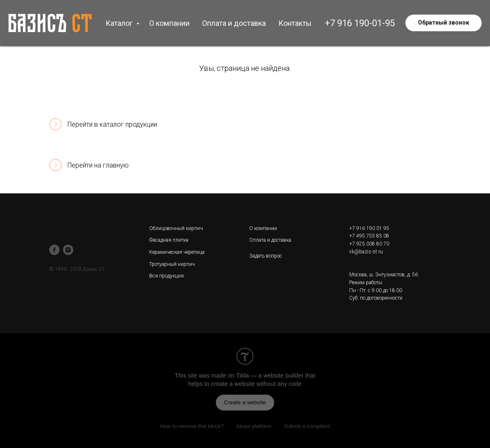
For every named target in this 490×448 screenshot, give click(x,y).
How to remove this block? (192, 426)
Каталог (120, 23)
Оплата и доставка (234, 23)
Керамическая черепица (177, 252)
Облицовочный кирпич (176, 228)
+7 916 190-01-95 (360, 23)
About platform (254, 426)
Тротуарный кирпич (172, 264)
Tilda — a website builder (270, 375)
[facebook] (54, 250)
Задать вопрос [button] (266, 256)
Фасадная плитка (169, 240)
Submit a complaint (307, 426)
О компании (169, 23)
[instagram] (68, 250)
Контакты (295, 23)
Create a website (245, 402)
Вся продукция (166, 276)
